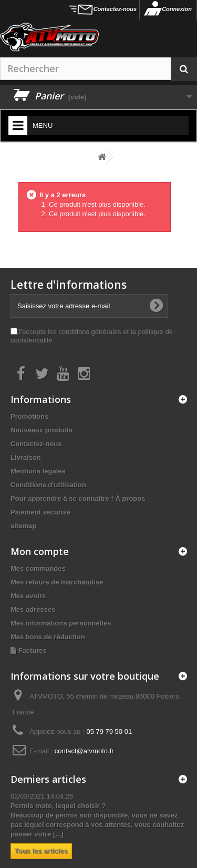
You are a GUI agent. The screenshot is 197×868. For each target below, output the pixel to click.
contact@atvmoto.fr (84, 751)
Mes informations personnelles (61, 623)
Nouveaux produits (42, 430)
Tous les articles (41, 851)
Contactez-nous (115, 9)
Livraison (26, 457)
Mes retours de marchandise (57, 582)
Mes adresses (33, 609)
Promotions (29, 416)
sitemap (23, 526)
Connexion (177, 9)
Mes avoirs (28, 596)
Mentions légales (38, 471)
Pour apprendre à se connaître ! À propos (78, 498)
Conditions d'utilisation (48, 485)
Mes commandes (38, 568)
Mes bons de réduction (48, 637)
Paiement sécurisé (40, 512)
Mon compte (40, 551)
